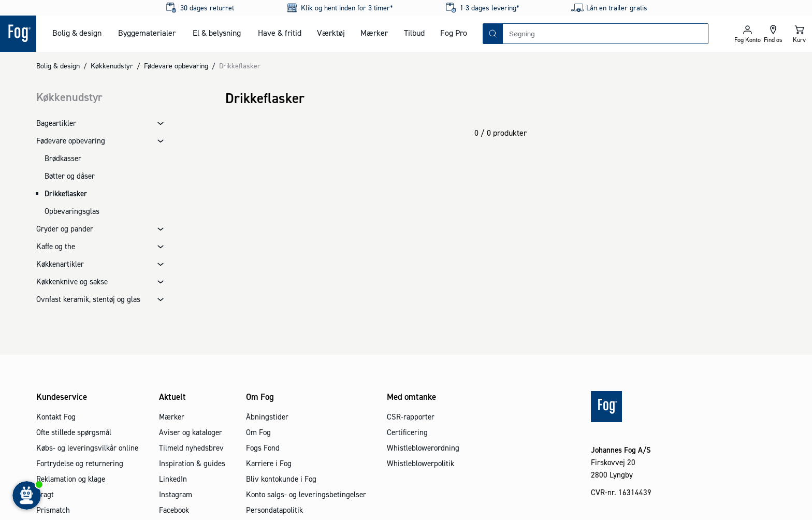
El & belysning (217, 33)
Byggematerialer (147, 33)
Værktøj (331, 33)
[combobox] (605, 34)
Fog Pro (454, 33)
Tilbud (414, 33)
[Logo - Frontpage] (18, 34)
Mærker (374, 33)
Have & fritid (280, 33)
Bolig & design (77, 33)
